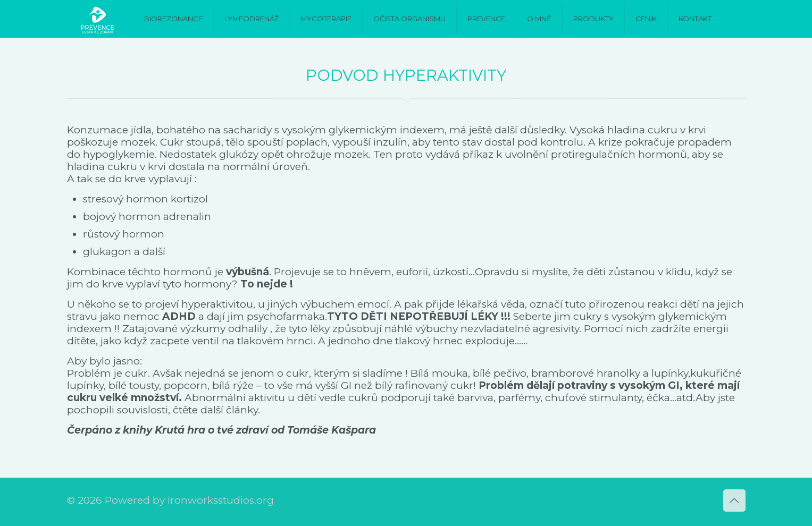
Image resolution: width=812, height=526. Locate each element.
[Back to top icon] (734, 500)
